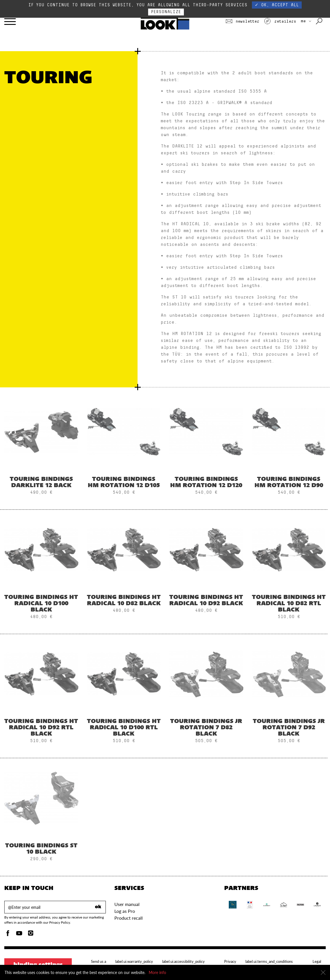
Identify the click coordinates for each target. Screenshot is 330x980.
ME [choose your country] (306, 21)
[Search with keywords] (320, 21)
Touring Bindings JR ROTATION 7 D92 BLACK (289, 728)
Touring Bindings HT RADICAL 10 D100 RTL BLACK (124, 728)
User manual (127, 904)
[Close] (323, 973)
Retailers (280, 21)
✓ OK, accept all (277, 5)
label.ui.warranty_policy (134, 961)
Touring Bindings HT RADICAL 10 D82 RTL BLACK (289, 604)
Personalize (166, 12)
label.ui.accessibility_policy (183, 961)
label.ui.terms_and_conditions (269, 961)
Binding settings (38, 965)
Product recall (129, 918)
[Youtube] (19, 935)
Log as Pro (125, 911)
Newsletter (242, 21)
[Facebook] (8, 935)
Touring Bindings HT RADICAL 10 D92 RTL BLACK (41, 728)
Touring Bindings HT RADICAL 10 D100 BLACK (41, 604)
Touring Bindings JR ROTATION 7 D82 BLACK (206, 728)
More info (157, 972)
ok (98, 907)
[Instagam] (31, 935)
